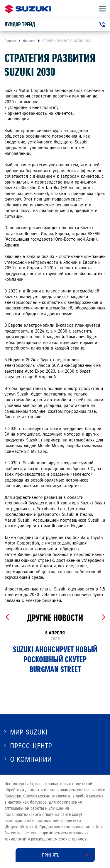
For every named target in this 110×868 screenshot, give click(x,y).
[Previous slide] (7, 617)
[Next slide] (103, 617)
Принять (51, 855)
